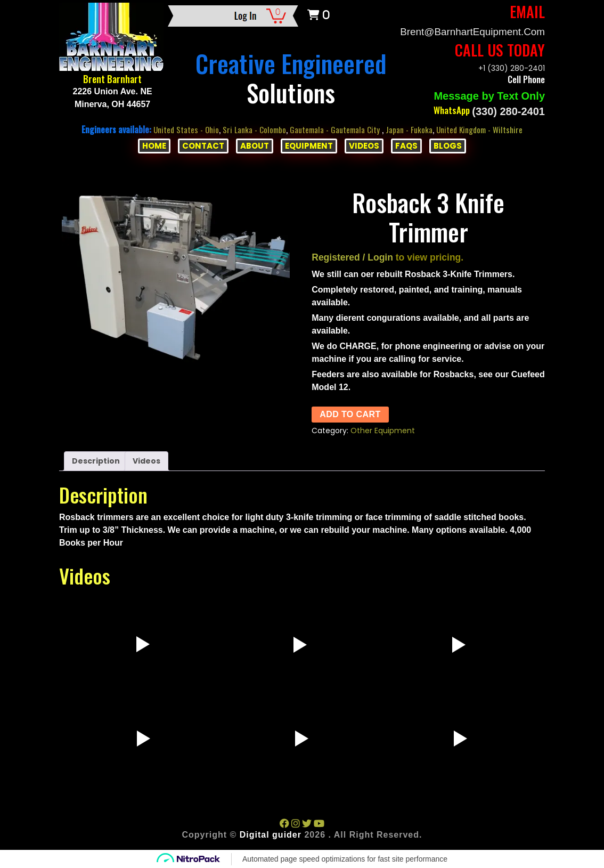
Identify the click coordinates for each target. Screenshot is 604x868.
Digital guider (271, 834)
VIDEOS (364, 145)
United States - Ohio (182, 129)
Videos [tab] (146, 460)
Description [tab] (96, 460)
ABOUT (255, 145)
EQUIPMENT (309, 145)
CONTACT (203, 145)
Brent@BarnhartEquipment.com (468, 31)
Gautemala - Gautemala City (336, 129)
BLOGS (448, 145)
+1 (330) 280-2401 (512, 68)
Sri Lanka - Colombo (252, 129)
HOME (154, 145)
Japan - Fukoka (410, 129)
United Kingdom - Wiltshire (483, 129)
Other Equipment (383, 430)
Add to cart (350, 414)
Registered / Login (352, 257)
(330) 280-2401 (508, 111)
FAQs (406, 145)
